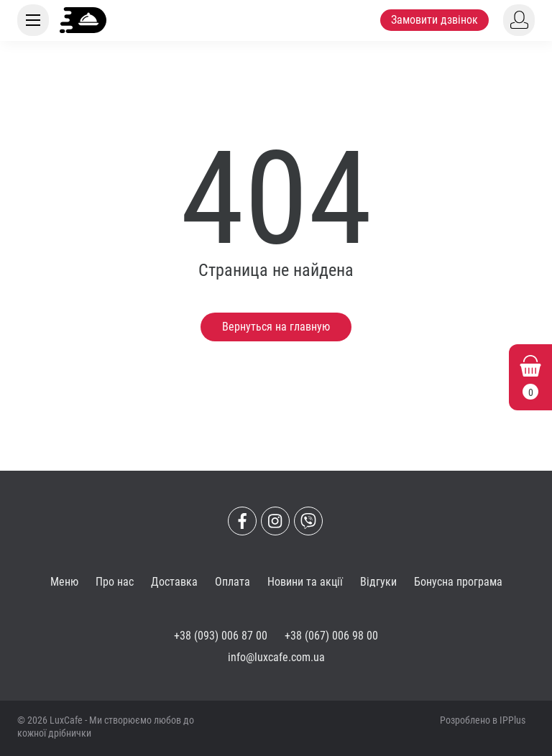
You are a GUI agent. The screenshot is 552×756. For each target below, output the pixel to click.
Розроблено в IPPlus (483, 720)
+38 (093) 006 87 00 (221, 636)
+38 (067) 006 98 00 (331, 636)
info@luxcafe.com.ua (276, 657)
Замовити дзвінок (434, 20)
